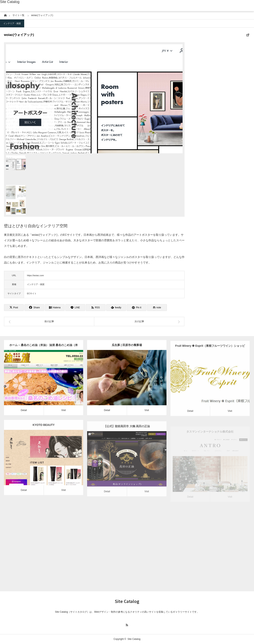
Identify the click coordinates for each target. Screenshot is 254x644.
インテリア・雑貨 (12, 23)
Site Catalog (10, 2)
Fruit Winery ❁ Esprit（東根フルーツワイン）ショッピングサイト (210, 355)
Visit (63, 410)
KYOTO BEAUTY (44, 433)
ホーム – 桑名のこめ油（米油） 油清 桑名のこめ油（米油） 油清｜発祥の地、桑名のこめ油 (44, 347)
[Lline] (75, 308)
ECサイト (32, 293)
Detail (24, 410)
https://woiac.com (35, 275)
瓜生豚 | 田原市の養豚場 (127, 345)
